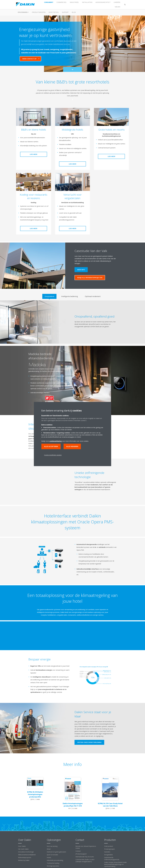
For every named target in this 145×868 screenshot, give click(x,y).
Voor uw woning (52, 846)
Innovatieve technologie (26, 852)
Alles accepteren (51, 446)
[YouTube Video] (49, 480)
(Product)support (81, 854)
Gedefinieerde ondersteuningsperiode (112, 858)
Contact (78, 851)
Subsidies (107, 852)
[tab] (49, 296)
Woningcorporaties (53, 866)
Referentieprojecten (25, 857)
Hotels (49, 857)
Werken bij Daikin (24, 860)
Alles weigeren (72, 446)
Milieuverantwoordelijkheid (27, 855)
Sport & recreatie (52, 855)
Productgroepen (39, 12)
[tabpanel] (72, 322)
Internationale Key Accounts (85, 857)
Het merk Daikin (23, 849)
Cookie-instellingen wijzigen (53, 455)
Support (65, 12)
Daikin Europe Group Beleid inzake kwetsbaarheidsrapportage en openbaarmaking (115, 864)
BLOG (74, 12)
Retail (49, 849)
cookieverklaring (55, 441)
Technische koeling (53, 863)
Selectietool (54, 12)
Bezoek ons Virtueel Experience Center (86, 847)
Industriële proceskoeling (55, 860)
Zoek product (109, 846)
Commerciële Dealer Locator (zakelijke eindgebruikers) (85, 860)
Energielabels (108, 855)
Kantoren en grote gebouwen (56, 852)
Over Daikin (22, 846)
